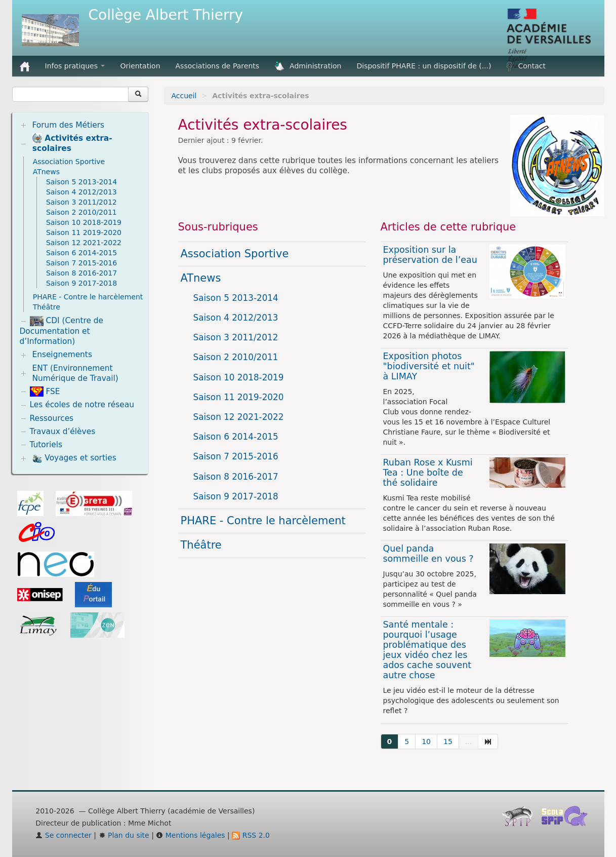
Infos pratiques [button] (75, 66)
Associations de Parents (218, 66)
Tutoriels (46, 445)
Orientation (140, 66)
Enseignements (62, 355)
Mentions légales (190, 835)
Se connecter (64, 835)
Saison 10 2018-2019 (239, 377)
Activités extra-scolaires (72, 143)
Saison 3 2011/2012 (236, 337)
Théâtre (201, 545)
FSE (45, 392)
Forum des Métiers (68, 125)
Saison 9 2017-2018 (236, 496)
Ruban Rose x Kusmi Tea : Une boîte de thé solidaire (428, 473)
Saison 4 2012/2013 (236, 318)
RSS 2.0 (251, 835)
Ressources (52, 418)
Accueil (184, 96)
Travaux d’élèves (63, 432)
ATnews (201, 278)
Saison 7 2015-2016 (236, 456)
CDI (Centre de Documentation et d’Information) (62, 331)
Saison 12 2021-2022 (239, 417)
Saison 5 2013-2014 (236, 298)
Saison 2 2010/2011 (236, 357)
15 (448, 742)
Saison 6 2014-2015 (236, 437)
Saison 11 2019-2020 (239, 397)
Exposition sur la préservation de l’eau (430, 255)
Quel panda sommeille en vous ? (428, 554)
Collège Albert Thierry (166, 15)
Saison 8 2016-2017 (236, 477)
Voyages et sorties (74, 458)
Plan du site (124, 835)
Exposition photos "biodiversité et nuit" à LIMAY (429, 366)
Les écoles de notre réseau (82, 405)
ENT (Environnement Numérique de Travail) (75, 373)
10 (426, 742)
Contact (526, 66)
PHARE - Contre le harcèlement (263, 521)
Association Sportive (235, 254)
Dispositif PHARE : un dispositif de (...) (424, 66)
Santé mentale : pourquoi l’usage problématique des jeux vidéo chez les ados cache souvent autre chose (427, 650)
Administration (308, 66)
